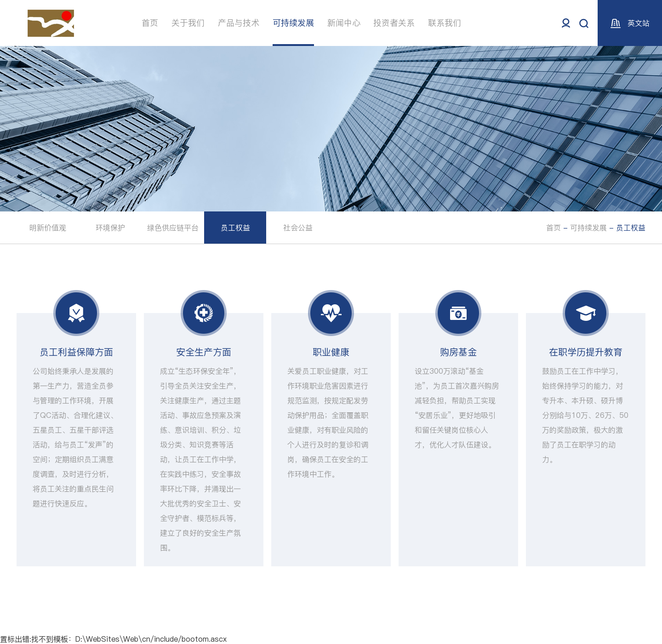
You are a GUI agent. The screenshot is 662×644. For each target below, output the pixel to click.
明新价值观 (48, 228)
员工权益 (235, 228)
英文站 (630, 23)
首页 (150, 23)
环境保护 (110, 228)
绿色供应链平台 (173, 228)
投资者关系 (394, 23)
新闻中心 (344, 23)
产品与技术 (239, 23)
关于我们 (188, 23)
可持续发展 (293, 23)
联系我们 (445, 23)
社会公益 (298, 228)
